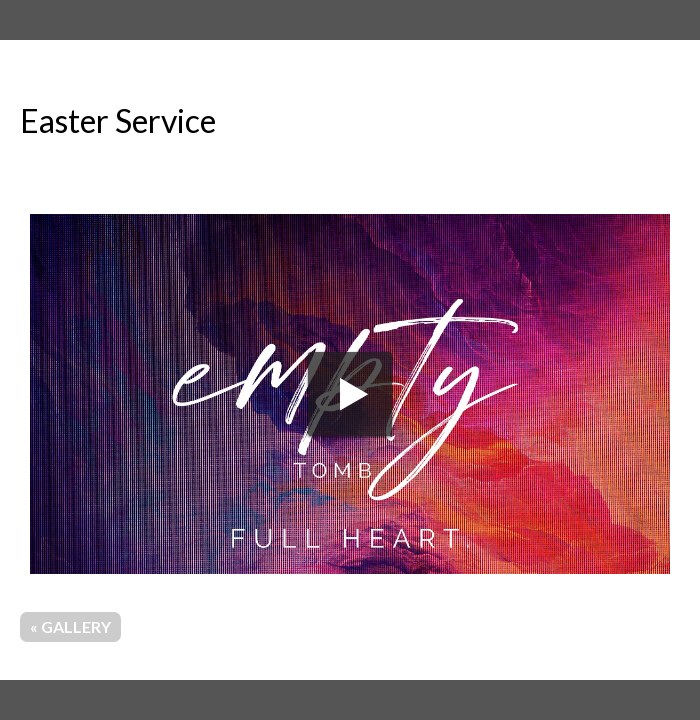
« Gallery (70, 626)
